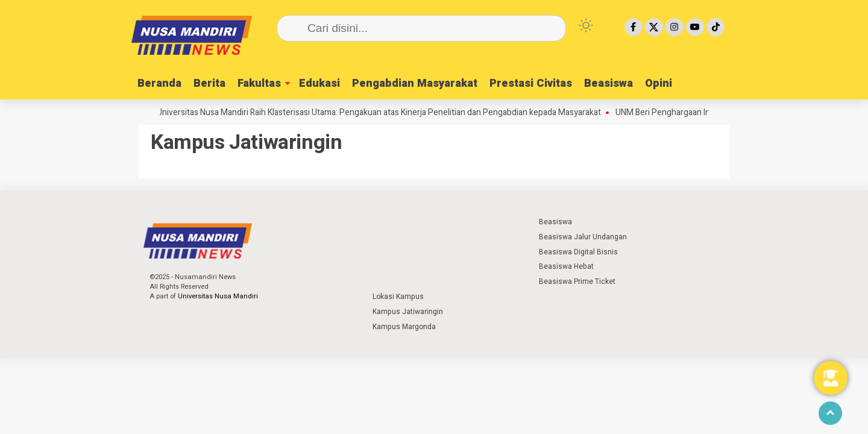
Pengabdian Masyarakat (415, 83)
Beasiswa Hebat (566, 266)
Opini (659, 83)
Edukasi (319, 83)
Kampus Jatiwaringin (408, 312)
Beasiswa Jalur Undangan (583, 237)
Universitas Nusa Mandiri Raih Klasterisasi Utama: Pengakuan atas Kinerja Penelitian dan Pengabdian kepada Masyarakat (383, 113)
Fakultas (259, 83)
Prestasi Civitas (531, 83)
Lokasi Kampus (398, 297)
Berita (209, 83)
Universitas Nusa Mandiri (218, 296)
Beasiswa (609, 83)
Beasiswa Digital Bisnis (578, 252)
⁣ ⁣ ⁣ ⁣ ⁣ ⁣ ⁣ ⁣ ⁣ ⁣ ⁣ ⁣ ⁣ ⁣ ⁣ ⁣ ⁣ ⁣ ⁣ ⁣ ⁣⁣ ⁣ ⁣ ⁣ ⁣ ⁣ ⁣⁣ (396, 222)
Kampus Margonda (404, 327)
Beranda (159, 83)
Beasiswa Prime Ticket (577, 281)
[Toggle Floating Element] (831, 378)
